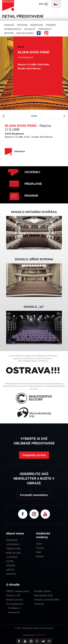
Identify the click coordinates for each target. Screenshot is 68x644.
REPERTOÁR (37, 25)
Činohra (40, 548)
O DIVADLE (12, 557)
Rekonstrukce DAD (43, 595)
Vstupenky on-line (34, 455)
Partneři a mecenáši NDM (47, 600)
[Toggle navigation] (56, 4)
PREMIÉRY (51, 25)
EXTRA (10, 561)
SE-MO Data (40, 635)
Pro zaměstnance (15, 604)
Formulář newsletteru (34, 495)
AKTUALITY (30, 29)
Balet (39, 552)
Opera (39, 544)
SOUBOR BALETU (13, 29)
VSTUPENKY (32, 172)
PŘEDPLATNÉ (33, 184)
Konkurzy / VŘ (13, 595)
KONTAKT (11, 574)
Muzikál (40, 556)
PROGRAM (22, 25)
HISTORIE (9, 33)
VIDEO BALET (45, 29)
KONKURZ (9, 25)
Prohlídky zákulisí (43, 591)
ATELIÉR (11, 566)
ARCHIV (10, 570)
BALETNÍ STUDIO (25, 33)
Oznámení (39, 604)
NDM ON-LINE (13, 553)
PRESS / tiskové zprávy (18, 591)
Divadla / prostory (15, 600)
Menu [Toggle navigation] (43, 4)
